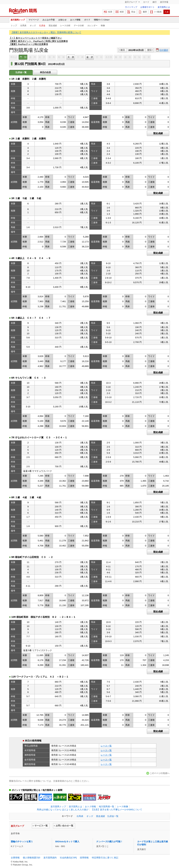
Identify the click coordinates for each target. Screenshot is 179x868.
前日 (123, 50)
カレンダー (92, 26)
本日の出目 (45, 72)
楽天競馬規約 (50, 858)
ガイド (87, 20)
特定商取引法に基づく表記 (105, 858)
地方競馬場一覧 (107, 807)
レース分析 (65, 26)
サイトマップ (131, 7)
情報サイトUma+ (102, 20)
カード (146, 2)
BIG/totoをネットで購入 (67, 842)
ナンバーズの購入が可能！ (109, 842)
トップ (14, 26)
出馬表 (23, 26)
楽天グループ (131, 2)
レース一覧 (106, 746)
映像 (103, 26)
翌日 (149, 50)
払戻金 (42, 26)
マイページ (34, 20)
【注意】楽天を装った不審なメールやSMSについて (117, 810)
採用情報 (84, 858)
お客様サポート (148, 7)
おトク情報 (75, 20)
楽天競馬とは (164, 7)
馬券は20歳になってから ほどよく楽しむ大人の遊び (63, 810)
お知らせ (62, 20)
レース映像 (123, 807)
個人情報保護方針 (32, 858)
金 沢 (90, 57)
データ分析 (79, 26)
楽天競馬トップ (18, 20)
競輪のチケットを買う (22, 842)
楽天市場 (164, 2)
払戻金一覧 (113, 816)
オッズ (33, 26)
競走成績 (53, 26)
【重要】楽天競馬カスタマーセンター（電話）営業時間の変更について (46, 32)
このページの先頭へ (160, 773)
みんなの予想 (49, 20)
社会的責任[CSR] (68, 858)
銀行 (155, 2)
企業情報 (15, 858)
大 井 (71, 57)
